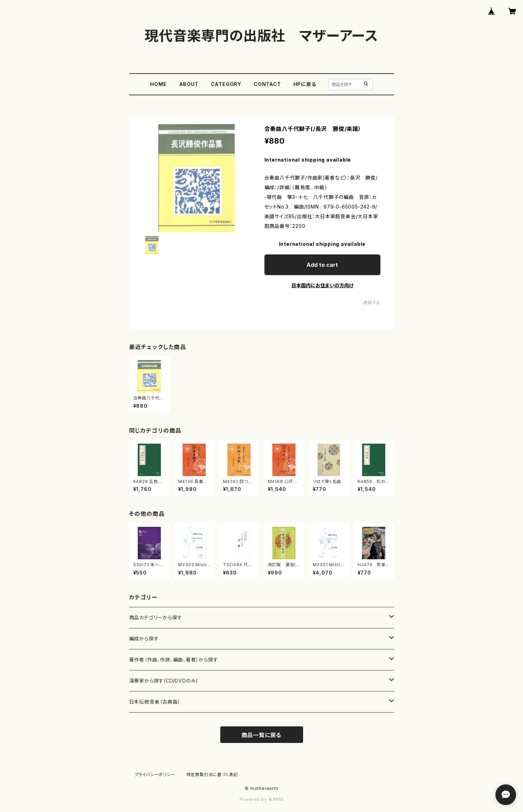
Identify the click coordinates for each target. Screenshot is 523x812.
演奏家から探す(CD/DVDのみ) (164, 681)
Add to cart (322, 265)
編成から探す (144, 639)
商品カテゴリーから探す (156, 617)
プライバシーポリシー (155, 775)
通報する (372, 303)
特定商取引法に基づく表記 (212, 775)
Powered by (262, 799)
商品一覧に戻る (262, 735)
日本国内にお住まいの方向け (322, 285)
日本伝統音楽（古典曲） (155, 702)
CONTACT (267, 84)
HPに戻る (305, 84)
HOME (158, 84)
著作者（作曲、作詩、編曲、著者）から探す (174, 660)
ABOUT (189, 84)
